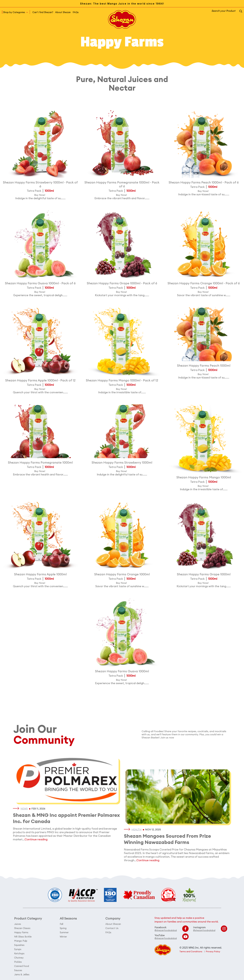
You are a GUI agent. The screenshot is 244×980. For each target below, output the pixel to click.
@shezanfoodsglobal (166, 930)
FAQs (76, 12)
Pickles (18, 962)
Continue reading (36, 839)
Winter (63, 937)
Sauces (18, 970)
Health (136, 829)
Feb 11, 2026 (38, 809)
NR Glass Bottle (23, 937)
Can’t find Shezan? (43, 12)
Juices (18, 924)
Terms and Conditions (191, 951)
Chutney (19, 958)
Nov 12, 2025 (153, 829)
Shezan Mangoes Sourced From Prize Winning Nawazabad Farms (167, 839)
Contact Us (112, 928)
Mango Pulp (21, 941)
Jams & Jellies (22, 974)
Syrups (18, 949)
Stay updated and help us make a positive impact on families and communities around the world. (187, 920)
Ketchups (19, 953)
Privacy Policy (213, 951)
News (24, 809)
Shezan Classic (22, 928)
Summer (64, 932)
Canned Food (22, 966)
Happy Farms (21, 932)
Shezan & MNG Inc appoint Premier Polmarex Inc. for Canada (66, 818)
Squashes (19, 945)
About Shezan (63, 12)
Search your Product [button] (227, 11)
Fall (61, 924)
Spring (63, 928)
